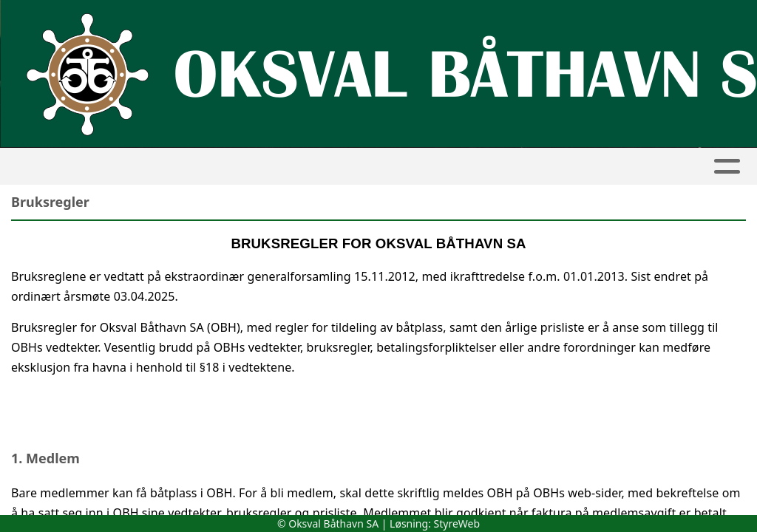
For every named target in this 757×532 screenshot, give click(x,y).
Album (177, 167)
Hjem (45, 167)
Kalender (249, 167)
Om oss (604, 167)
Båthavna (339, 167)
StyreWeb (457, 524)
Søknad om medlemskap (475, 167)
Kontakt (692, 167)
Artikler (108, 167)
